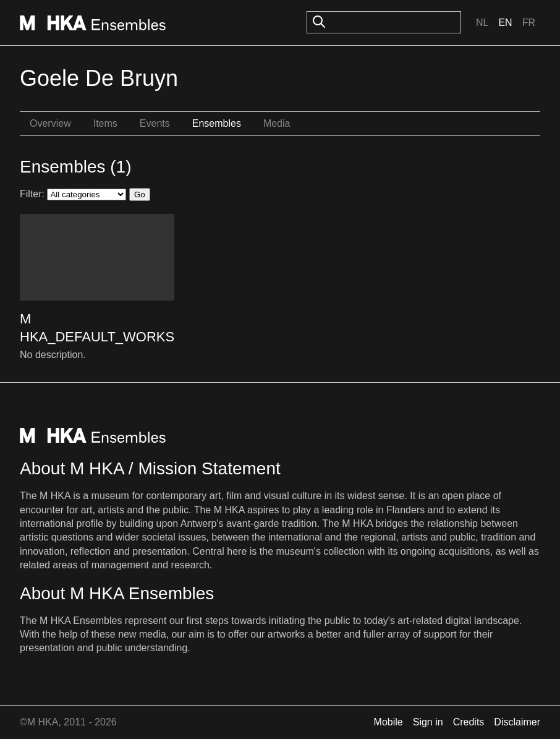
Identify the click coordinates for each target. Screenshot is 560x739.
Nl (482, 23)
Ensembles (217, 123)
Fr (529, 23)
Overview (50, 123)
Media (277, 123)
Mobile (388, 722)
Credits (469, 722)
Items (105, 123)
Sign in (428, 722)
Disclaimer (517, 722)
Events (155, 123)
